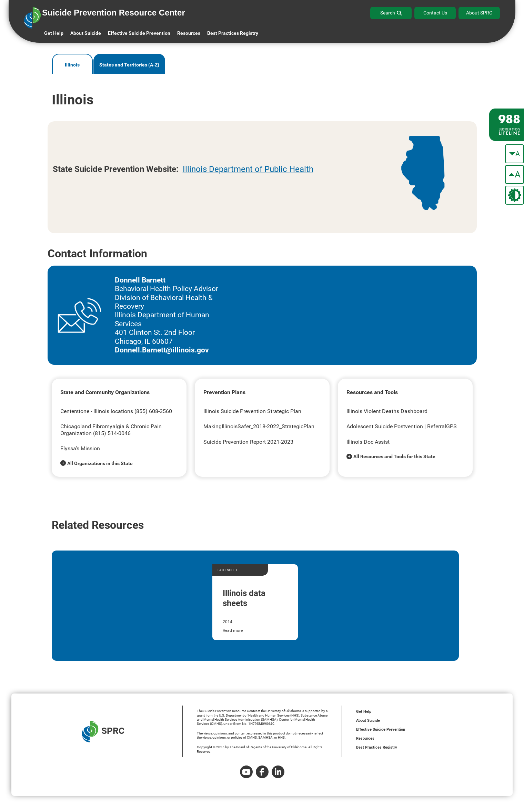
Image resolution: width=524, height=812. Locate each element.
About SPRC (479, 13)
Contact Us (435, 13)
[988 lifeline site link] (507, 125)
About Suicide (86, 33)
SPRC (103, 732)
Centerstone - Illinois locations (97, 411)
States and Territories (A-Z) (129, 65)
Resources (365, 738)
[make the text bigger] (515, 174)
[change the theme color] (515, 195)
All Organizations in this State (100, 463)
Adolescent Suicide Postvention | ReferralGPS (402, 426)
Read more (233, 630)
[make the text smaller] (515, 154)
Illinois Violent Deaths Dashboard (387, 411)
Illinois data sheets (244, 598)
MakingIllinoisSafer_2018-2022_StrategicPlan (259, 426)
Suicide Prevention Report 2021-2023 (248, 442)
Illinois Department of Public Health (248, 169)
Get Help (54, 33)
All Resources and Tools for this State (394, 456)
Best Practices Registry (233, 33)
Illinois (72, 65)
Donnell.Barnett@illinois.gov (162, 350)
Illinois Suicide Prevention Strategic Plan (252, 411)
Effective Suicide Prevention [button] (139, 33)
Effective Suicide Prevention (381, 729)
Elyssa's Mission (80, 448)
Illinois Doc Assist (368, 442)
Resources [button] (189, 33)
